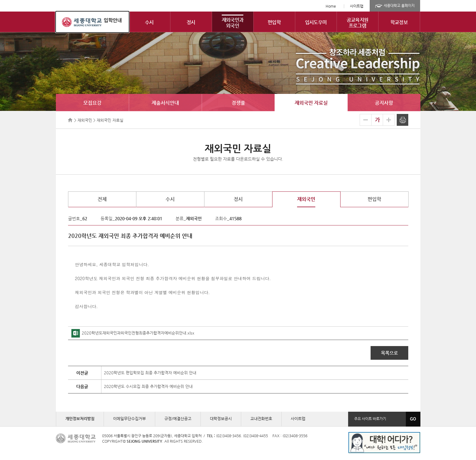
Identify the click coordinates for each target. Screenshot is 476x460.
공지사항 (384, 103)
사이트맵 (357, 6)
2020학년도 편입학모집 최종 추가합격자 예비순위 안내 (150, 373)
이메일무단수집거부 (129, 419)
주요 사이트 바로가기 (370, 419)
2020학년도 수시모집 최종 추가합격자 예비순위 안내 (148, 386)
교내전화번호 (261, 419)
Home (331, 6)
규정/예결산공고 (178, 419)
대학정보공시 (221, 419)
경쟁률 (238, 103)
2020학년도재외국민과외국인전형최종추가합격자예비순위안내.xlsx (133, 333)
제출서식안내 (165, 103)
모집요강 (92, 103)
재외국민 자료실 (311, 103)
